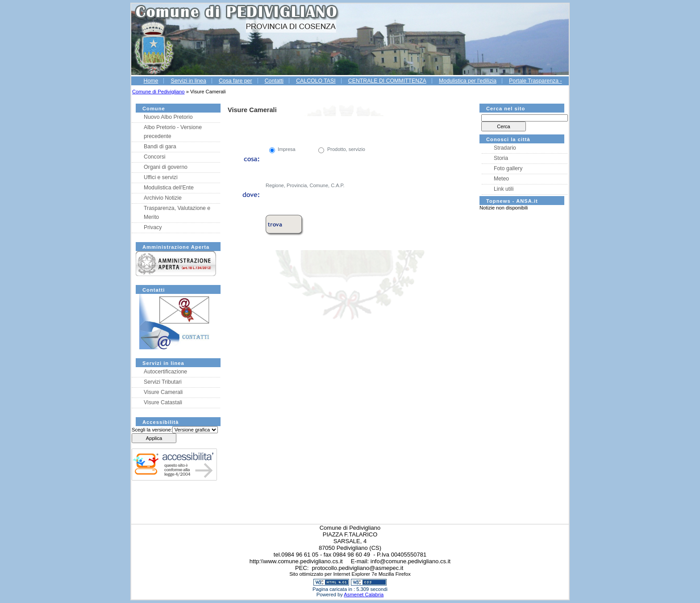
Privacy (153, 227)
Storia (501, 158)
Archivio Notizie (163, 198)
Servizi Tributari (163, 382)
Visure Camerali (163, 392)
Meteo (501, 179)
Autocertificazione (165, 372)
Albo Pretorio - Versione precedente (173, 132)
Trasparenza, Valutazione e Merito (177, 213)
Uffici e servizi (161, 177)
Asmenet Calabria (364, 595)
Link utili (504, 189)
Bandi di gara (160, 147)
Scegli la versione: (152, 430)
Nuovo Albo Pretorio (168, 117)
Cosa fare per (235, 81)
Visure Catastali (163, 402)
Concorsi (155, 157)
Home (151, 81)
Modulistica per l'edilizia (468, 81)
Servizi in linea (188, 81)
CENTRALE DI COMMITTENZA (387, 81)
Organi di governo (166, 167)
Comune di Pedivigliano (158, 92)
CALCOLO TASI (316, 81)
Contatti (274, 81)
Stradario (505, 148)
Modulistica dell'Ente (169, 188)
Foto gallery (508, 168)
